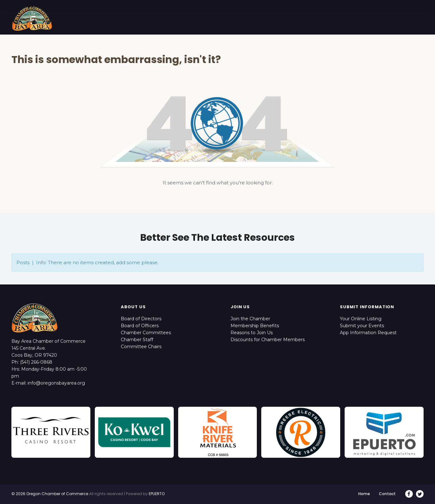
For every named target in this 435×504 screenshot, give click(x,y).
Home (364, 494)
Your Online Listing (361, 319)
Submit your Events (362, 326)
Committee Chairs (141, 347)
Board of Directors (141, 319)
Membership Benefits (255, 326)
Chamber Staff (137, 340)
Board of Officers (140, 326)
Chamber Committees (146, 333)
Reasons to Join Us (252, 333)
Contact (387, 494)
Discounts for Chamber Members (268, 340)
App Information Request (368, 333)
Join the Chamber (250, 319)
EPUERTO (157, 494)
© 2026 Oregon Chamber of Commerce (50, 494)
